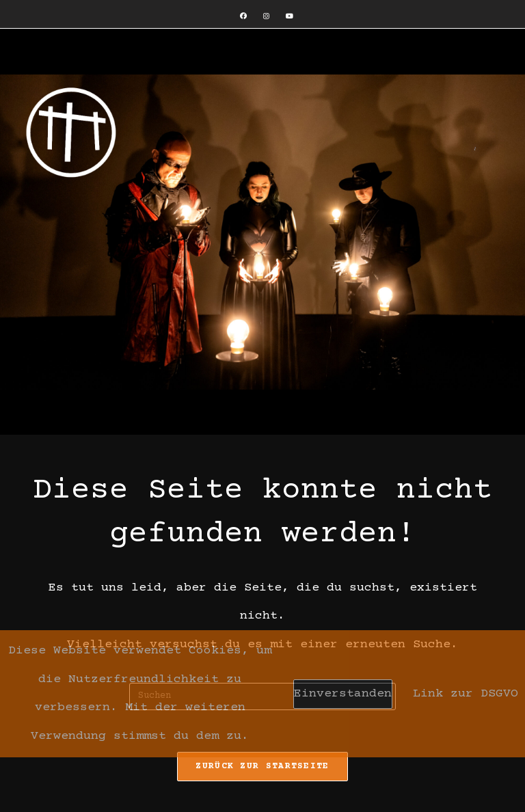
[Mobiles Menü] (35, 57)
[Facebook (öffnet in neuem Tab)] (243, 17)
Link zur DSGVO (466, 694)
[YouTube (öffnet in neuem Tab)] (285, 17)
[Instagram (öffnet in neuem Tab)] (266, 17)
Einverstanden (343, 694)
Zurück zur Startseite (262, 766)
